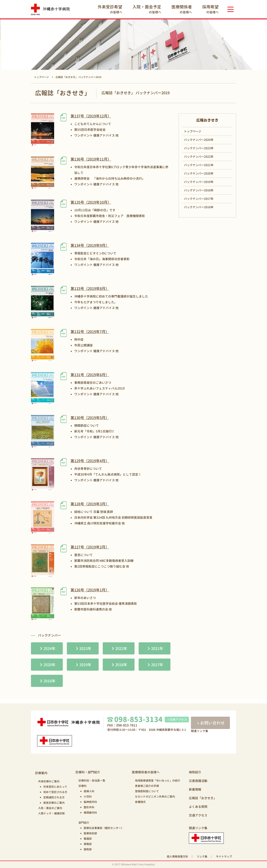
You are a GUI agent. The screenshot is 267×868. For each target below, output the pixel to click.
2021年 (157, 649)
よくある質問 (198, 807)
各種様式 (140, 802)
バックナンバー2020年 (199, 173)
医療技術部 (90, 833)
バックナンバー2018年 (199, 190)
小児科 (88, 797)
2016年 (49, 681)
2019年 (85, 665)
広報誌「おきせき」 (203, 798)
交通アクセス (177, 719)
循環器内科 (90, 813)
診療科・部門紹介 (88, 772)
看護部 (88, 839)
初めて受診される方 (55, 792)
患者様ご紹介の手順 (147, 786)
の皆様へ (110, 9)
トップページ (193, 131)
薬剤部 (88, 849)
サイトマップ (224, 857)
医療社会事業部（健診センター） (104, 828)
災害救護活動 (198, 781)
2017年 (157, 665)
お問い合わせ (210, 723)
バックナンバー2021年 (199, 165)
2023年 (85, 649)
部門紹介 (84, 823)
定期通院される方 (54, 797)
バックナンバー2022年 (199, 157)
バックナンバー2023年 (199, 148)
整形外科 (89, 807)
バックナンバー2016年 (199, 207)
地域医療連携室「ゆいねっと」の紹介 (158, 781)
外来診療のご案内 (49, 781)
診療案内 (41, 773)
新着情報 (195, 789)
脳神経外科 (90, 802)
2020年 (49, 665)
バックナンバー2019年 (199, 182)
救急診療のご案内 (54, 803)
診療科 (83, 786)
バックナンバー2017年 (199, 199)
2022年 (121, 649)
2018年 (121, 665)
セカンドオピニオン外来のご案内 (155, 797)
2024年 (49, 649)
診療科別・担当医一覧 (92, 781)
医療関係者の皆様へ (146, 772)
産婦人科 (89, 791)
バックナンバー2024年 (199, 140)
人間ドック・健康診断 (51, 813)
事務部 (88, 844)
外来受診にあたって (55, 787)
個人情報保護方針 (177, 857)
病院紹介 (195, 772)
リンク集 (202, 857)
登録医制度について (147, 791)
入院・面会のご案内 (50, 808)
